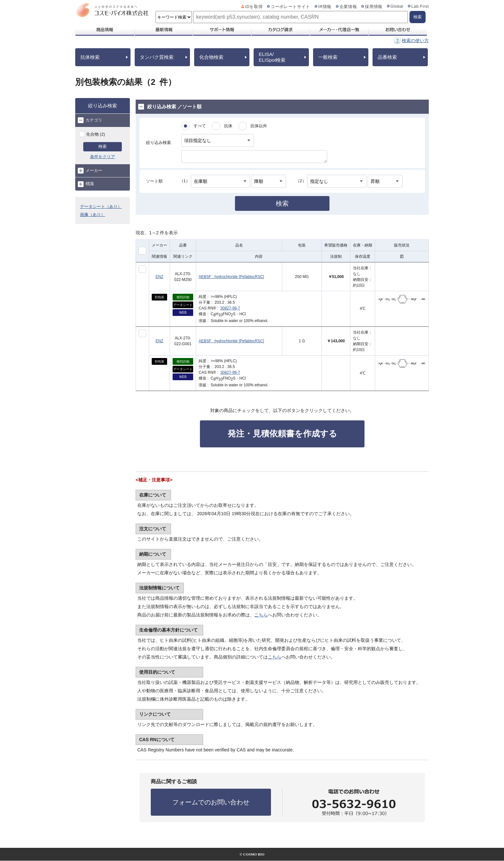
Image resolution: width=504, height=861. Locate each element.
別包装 (159, 297)
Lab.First (420, 6)
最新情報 (163, 30)
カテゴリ (90, 120)
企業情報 (348, 7)
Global (397, 6)
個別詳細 (183, 297)
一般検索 (328, 57)
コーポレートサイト (290, 7)
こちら (261, 615)
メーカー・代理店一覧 (339, 30)
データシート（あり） (101, 206)
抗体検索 (90, 57)
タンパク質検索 (157, 57)
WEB (183, 313)
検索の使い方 (415, 40)
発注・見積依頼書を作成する (282, 434)
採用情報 (374, 7)
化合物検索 (211, 57)
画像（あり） (93, 215)
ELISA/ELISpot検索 (272, 57)
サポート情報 (222, 30)
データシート (183, 305)
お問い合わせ (397, 30)
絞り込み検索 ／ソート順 (170, 107)
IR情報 (325, 7)
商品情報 (105, 30)
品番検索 (387, 57)
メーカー (90, 171)
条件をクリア (103, 157)
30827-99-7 (230, 308)
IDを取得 (254, 7)
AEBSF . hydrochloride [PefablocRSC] (231, 277)
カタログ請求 (280, 30)
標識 (86, 184)
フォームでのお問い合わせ (211, 802)
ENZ (159, 277)
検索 (103, 146)
